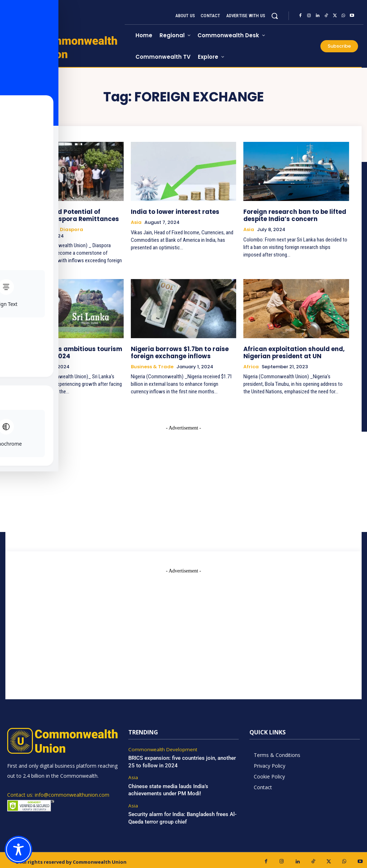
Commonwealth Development (161, 747)
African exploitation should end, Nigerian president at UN (290, 350)
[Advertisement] (183, 622)
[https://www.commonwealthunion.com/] (66, 47)
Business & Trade (152, 364)
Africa (251, 364)
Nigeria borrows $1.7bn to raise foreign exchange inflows (175, 350)
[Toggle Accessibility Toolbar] (18, 850)
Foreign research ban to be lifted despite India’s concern (291, 214)
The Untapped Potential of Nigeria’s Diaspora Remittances (70, 214)
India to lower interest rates (171, 211)
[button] (275, 16)
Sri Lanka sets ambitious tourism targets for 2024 (65, 350)
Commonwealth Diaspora (51, 228)
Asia (136, 222)
